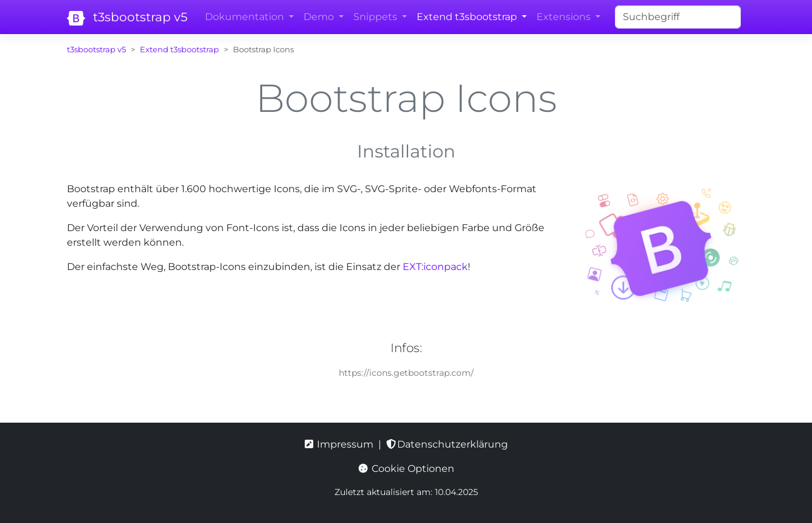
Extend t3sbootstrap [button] (468, 17)
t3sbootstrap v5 (126, 18)
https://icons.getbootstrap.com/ (406, 373)
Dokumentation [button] (246, 17)
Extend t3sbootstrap (179, 50)
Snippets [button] (377, 17)
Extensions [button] (565, 17)
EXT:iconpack (435, 267)
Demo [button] (320, 17)
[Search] (678, 17)
